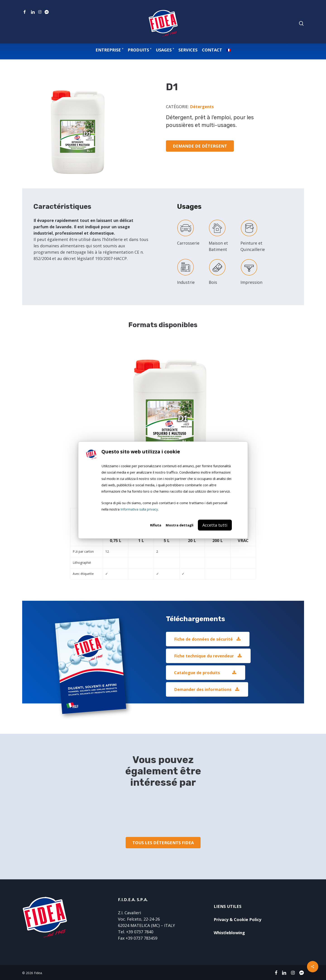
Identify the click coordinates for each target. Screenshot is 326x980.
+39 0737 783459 (141, 938)
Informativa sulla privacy (139, 509)
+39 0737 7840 (140, 932)
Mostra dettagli (180, 525)
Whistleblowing (229, 933)
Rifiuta (156, 525)
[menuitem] (229, 50)
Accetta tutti (215, 525)
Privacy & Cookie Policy (237, 919)
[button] (208, 639)
